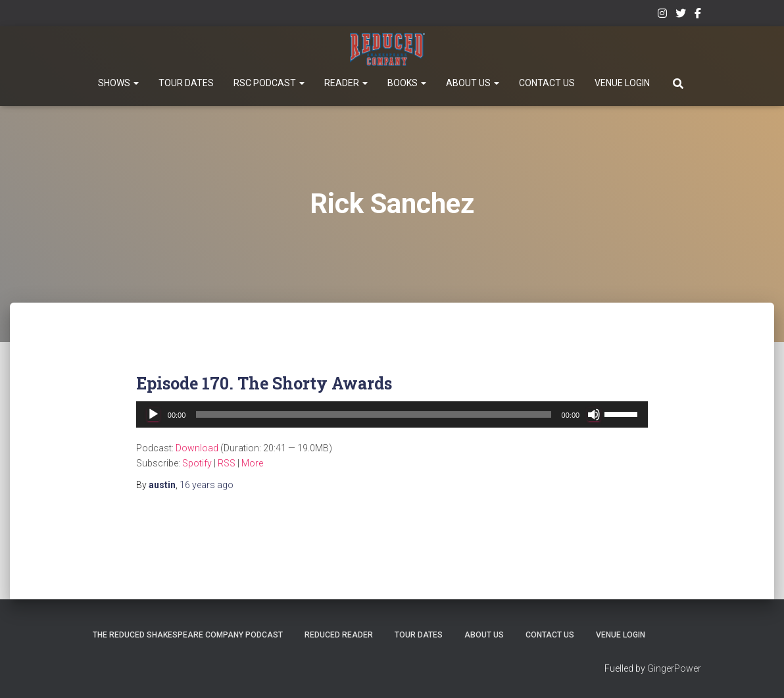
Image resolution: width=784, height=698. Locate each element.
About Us (473, 83)
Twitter (681, 15)
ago (207, 485)
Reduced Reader (402, 599)
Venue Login (622, 83)
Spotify (197, 463)
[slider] (373, 414)
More (252, 463)
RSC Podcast (269, 83)
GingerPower (674, 669)
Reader (346, 83)
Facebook (698, 15)
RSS (227, 463)
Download (197, 448)
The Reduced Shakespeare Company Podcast (235, 599)
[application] (392, 414)
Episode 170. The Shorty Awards (264, 383)
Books (407, 83)
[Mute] (594, 414)
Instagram (662, 15)
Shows (118, 83)
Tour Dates (186, 83)
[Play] (153, 414)
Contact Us (547, 83)
